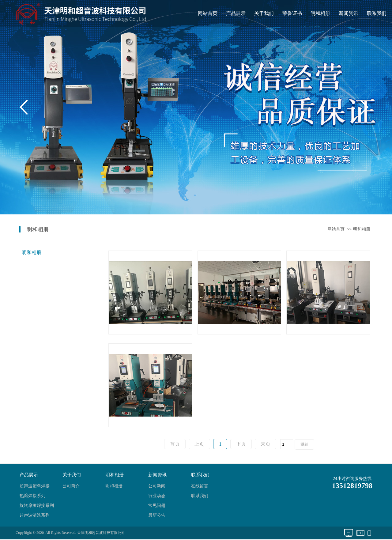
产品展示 (236, 13)
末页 (266, 444)
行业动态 (157, 496)
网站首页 (208, 13)
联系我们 (377, 13)
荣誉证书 (292, 13)
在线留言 (200, 486)
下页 (241, 444)
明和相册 (320, 13)
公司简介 (71, 486)
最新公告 (157, 515)
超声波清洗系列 (35, 515)
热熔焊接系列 (32, 496)
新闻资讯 (349, 13)
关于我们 (264, 13)
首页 (175, 444)
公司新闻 (157, 486)
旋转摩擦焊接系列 (37, 506)
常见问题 (157, 506)
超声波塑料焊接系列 (38, 486)
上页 (199, 444)
